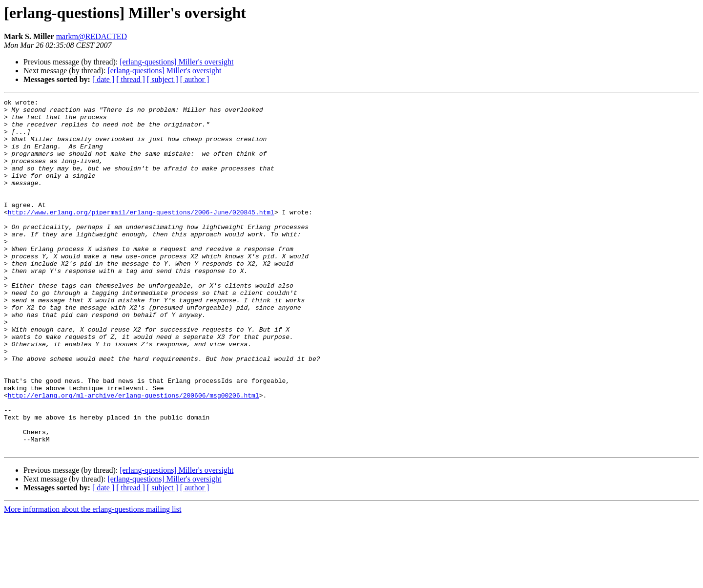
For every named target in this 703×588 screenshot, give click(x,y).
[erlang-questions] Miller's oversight (176, 62)
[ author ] (195, 79)
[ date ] (103, 79)
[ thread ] (131, 79)
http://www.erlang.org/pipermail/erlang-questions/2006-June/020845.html (141, 235)
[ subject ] (163, 79)
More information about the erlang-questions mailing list (93, 579)
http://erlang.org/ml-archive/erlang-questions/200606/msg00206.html (134, 455)
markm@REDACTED (92, 36)
